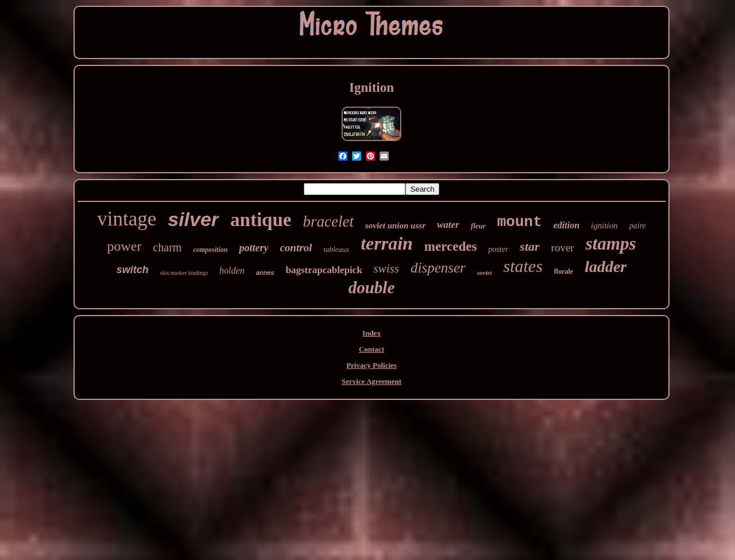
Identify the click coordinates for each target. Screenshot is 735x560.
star (529, 246)
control (296, 248)
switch (133, 270)
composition (210, 250)
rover (563, 248)
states (523, 266)
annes (265, 273)
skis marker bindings (184, 273)
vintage (127, 219)
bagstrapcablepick (324, 270)
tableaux (336, 249)
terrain (387, 243)
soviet (485, 273)
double (372, 287)
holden (232, 271)
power (124, 246)
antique (261, 220)
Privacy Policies (372, 365)
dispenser (438, 268)
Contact (372, 349)
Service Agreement (372, 381)
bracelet (328, 221)
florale (564, 271)
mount (520, 222)
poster (498, 249)
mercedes (451, 246)
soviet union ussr (395, 225)
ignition (604, 225)
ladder (606, 267)
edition (566, 225)
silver (193, 219)
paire (638, 226)
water (448, 225)
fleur (478, 226)
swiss (386, 269)
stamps (611, 244)
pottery (254, 248)
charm (167, 247)
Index (372, 333)
